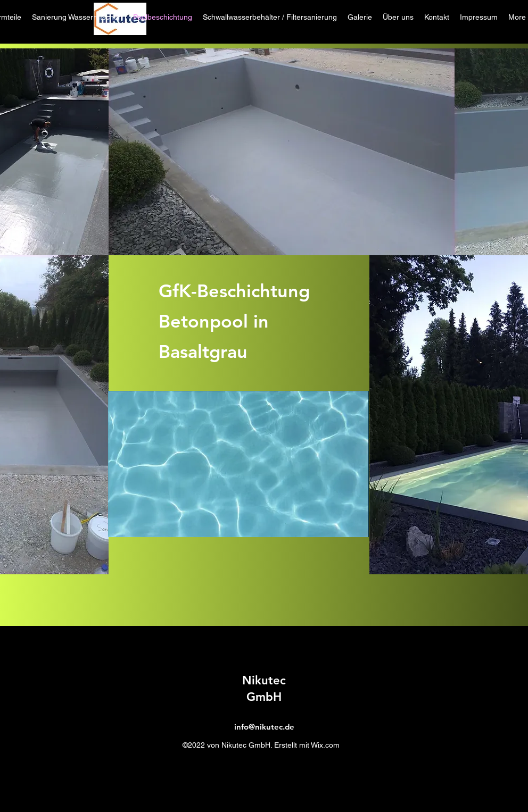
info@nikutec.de (264, 727)
